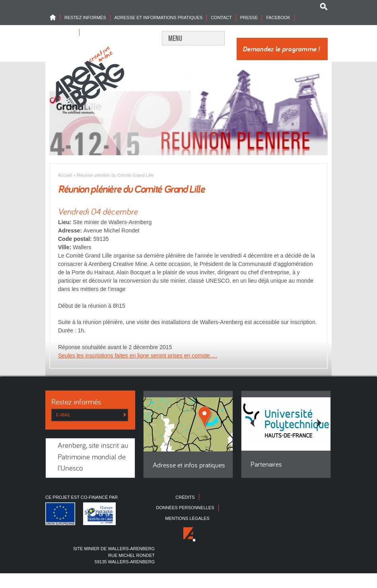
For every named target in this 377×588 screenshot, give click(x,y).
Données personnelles (185, 508)
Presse (249, 18)
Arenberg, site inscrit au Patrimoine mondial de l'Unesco (93, 457)
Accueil (65, 175)
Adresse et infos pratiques (189, 466)
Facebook (278, 18)
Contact (221, 18)
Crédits (185, 497)
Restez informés (85, 18)
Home (55, 17)
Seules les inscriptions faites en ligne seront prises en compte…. (138, 356)
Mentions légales (187, 518)
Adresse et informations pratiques (159, 18)
